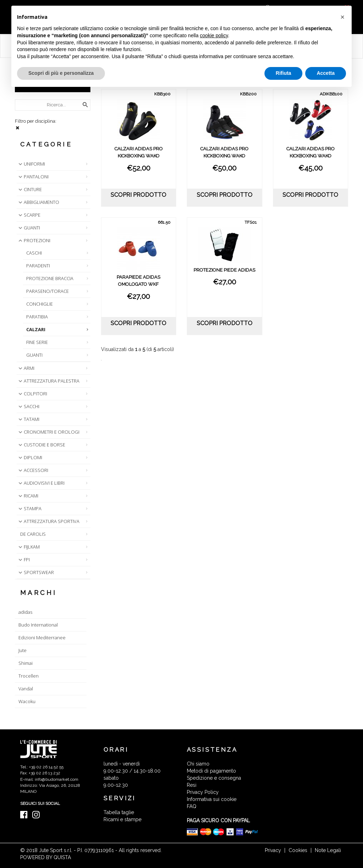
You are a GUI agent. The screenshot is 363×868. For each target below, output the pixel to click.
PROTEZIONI (34, 240)
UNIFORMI (31, 164)
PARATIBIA (37, 317)
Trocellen (29, 676)
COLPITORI (32, 394)
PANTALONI (33, 177)
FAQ (192, 806)
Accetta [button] (326, 73)
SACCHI (28, 406)
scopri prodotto (138, 195)
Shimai (26, 663)
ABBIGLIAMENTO (38, 202)
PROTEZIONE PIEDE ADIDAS (224, 270)
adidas (25, 612)
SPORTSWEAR (35, 572)
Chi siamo (198, 764)
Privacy (273, 850)
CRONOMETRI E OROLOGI (48, 432)
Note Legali (328, 850)
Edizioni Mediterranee (42, 638)
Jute (23, 650)
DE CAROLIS (33, 534)
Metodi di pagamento (211, 771)
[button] (342, 17)
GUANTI (29, 228)
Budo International (38, 625)
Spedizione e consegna (214, 778)
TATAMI (28, 419)
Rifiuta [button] (284, 73)
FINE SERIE (37, 342)
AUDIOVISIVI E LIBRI (41, 483)
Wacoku (27, 701)
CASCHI (34, 253)
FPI (23, 560)
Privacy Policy (203, 792)
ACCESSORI (33, 470)
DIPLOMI (30, 457)
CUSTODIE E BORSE (41, 445)
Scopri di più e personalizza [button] (61, 73)
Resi (192, 785)
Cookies (298, 850)
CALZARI (36, 329)
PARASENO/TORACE (48, 291)
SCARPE (29, 215)
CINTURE (29, 189)
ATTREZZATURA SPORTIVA (48, 521)
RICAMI (28, 496)
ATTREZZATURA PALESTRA (48, 381)
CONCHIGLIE (40, 304)
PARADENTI (38, 266)
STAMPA (29, 508)
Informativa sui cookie (212, 799)
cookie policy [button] (214, 35)
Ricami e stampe (122, 819)
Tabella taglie (119, 812)
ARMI (26, 368)
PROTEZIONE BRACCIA (50, 278)
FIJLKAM (28, 547)
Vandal (26, 689)
